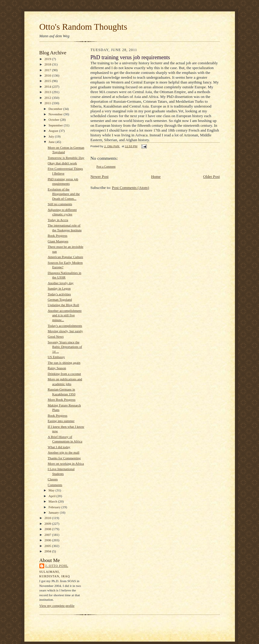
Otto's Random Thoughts (83, 27)
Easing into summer (61, 421)
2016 (48, 75)
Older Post (211, 176)
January (54, 512)
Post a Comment (106, 167)
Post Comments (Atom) (131, 188)
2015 (48, 81)
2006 (48, 540)
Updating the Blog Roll (63, 305)
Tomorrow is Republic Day (66, 158)
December (56, 109)
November (56, 114)
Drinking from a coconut (64, 374)
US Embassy (56, 357)
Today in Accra (58, 220)
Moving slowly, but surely (65, 331)
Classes (53, 479)
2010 (48, 518)
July (52, 136)
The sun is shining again (64, 363)
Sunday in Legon (59, 288)
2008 (48, 529)
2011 (48, 103)
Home (156, 176)
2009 (48, 524)
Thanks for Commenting (64, 458)
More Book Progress (61, 399)
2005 (48, 546)
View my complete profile (57, 606)
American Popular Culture (65, 257)
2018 (48, 64)
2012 (48, 98)
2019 (48, 59)
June (52, 142)
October (54, 120)
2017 (48, 70)
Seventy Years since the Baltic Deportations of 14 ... (65, 347)
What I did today (59, 447)
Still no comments (60, 204)
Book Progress (57, 235)
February (55, 507)
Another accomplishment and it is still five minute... (65, 315)
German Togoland (60, 299)
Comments (55, 485)
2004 (48, 551)
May (52, 490)
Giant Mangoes (58, 241)
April (52, 496)
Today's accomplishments (65, 326)
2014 (48, 87)
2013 (48, 92)
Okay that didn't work (62, 163)
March (53, 501)
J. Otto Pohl (57, 566)
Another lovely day (60, 283)
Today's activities (59, 294)
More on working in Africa (66, 463)
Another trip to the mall (63, 452)
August (54, 131)
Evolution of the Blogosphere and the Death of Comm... (64, 194)
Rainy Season (57, 368)
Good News (56, 336)
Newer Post (100, 176)
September (56, 125)
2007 (48, 535)
